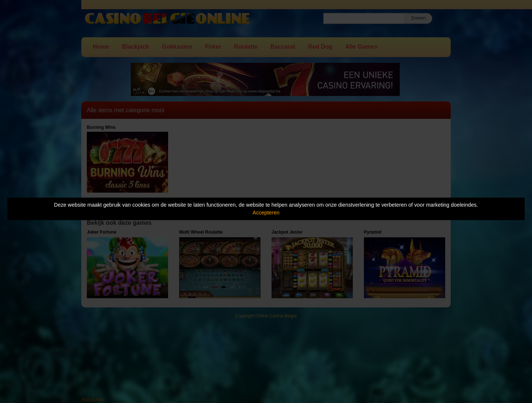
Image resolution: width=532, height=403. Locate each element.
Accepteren (266, 213)
